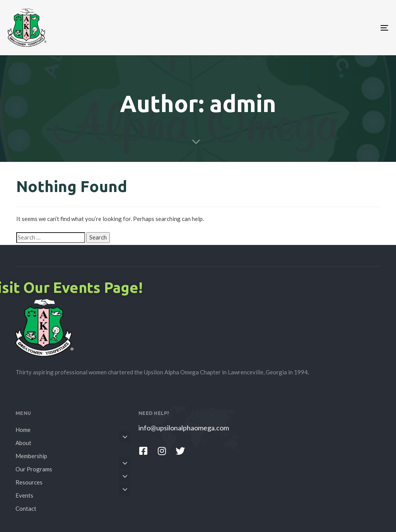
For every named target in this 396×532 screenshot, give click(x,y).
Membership (31, 456)
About (73, 442)
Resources (73, 481)
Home (23, 430)
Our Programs (73, 468)
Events (73, 494)
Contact (26, 508)
